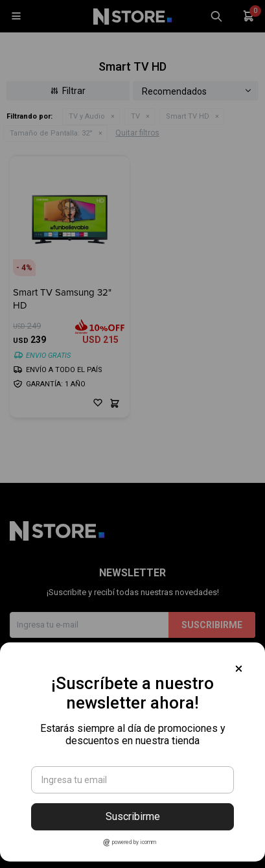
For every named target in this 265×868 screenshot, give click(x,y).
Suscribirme (133, 816)
